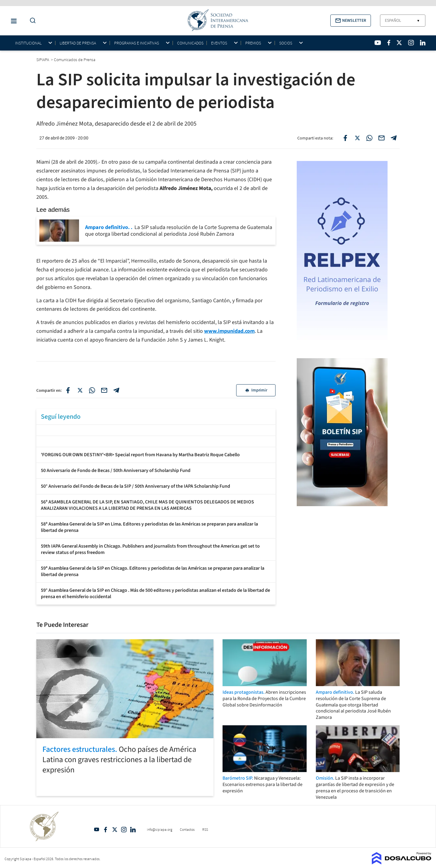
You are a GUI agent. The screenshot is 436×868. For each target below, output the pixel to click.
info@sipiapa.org (160, 829)
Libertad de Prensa (78, 43)
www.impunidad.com (229, 331)
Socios (286, 43)
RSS (205, 829)
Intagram (124, 830)
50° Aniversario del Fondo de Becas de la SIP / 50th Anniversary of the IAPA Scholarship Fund (135, 486)
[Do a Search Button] (31, 21)
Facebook (106, 830)
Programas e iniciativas (137, 43)
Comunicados (190, 43)
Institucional (28, 43)
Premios (253, 43)
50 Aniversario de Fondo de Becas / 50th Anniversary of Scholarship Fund (116, 470)
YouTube (97, 830)
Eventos (219, 43)
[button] (351, 21)
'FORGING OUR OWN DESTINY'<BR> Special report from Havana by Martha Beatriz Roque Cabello (140, 455)
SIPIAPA (43, 60)
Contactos (187, 829)
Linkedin (133, 830)
